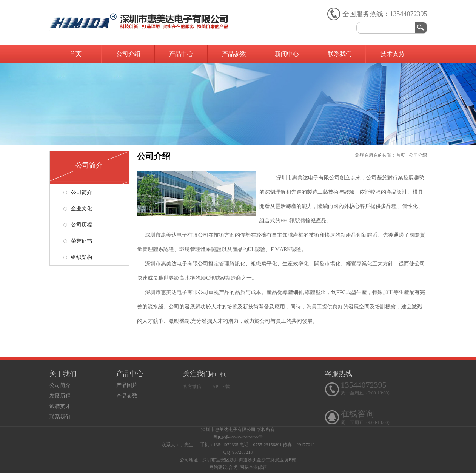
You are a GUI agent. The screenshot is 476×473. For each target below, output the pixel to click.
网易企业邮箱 (253, 467)
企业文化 (78, 209)
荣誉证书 (78, 241)
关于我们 (63, 374)
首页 (75, 54)
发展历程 (60, 396)
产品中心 (181, 54)
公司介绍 (128, 54)
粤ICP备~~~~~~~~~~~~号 (238, 437)
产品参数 (234, 54)
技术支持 (393, 54)
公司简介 (78, 192)
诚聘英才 (60, 406)
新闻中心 (287, 54)
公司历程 (78, 225)
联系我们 (340, 54)
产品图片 (127, 385)
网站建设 (218, 467)
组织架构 (78, 257)
